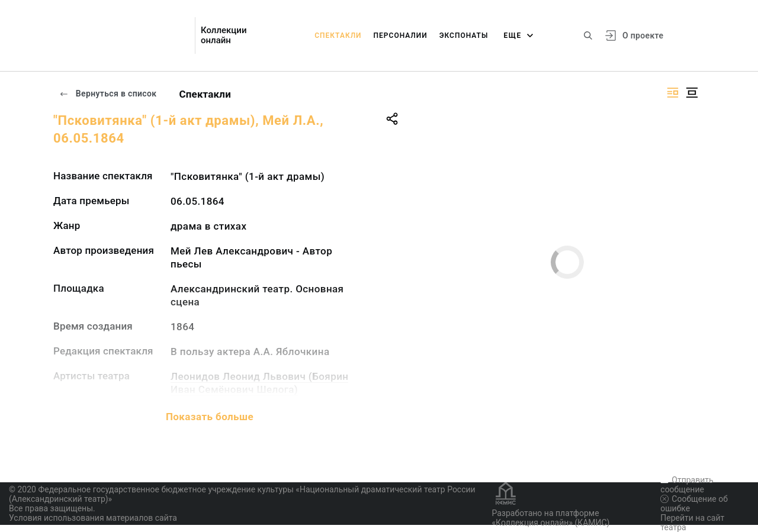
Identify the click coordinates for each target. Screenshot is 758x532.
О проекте (643, 36)
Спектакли (338, 36)
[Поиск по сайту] (588, 36)
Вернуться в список (108, 93)
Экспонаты (464, 36)
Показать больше (210, 417)
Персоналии (401, 36)
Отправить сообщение (687, 485)
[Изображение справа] (673, 93)
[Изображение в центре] (692, 93)
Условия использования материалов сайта (93, 518)
